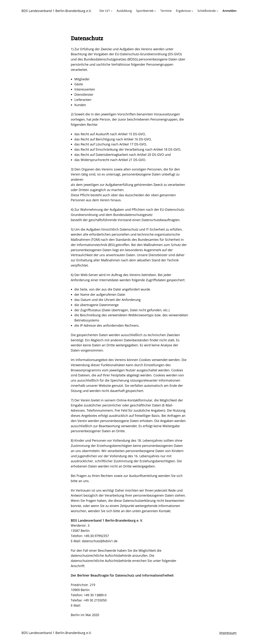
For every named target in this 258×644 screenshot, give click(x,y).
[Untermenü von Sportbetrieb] (155, 11)
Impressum (228, 633)
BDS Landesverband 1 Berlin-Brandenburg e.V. (57, 11)
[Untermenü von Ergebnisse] (192, 11)
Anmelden (230, 11)
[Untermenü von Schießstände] (217, 11)
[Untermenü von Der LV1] (112, 11)
